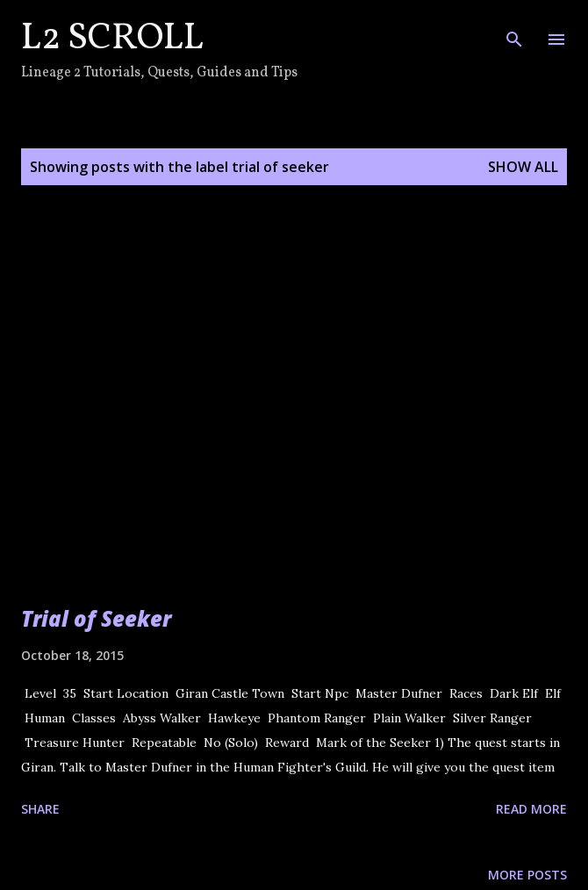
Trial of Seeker (96, 618)
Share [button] (40, 809)
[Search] (514, 32)
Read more (531, 809)
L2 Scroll (112, 39)
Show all (523, 167)
